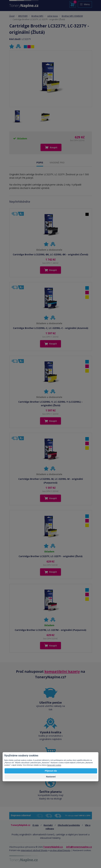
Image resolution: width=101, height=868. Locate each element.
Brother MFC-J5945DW (72, 16)
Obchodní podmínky (69, 825)
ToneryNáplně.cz (53, 847)
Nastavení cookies (82, 850)
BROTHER (23, 16)
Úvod (12, 16)
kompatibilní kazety (62, 671)
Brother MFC (37, 16)
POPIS (40, 163)
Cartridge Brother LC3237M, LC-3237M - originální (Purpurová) (50, 630)
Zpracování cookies (54, 765)
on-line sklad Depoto (60, 850)
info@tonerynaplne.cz (79, 847)
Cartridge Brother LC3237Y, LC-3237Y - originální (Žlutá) (51, 556)
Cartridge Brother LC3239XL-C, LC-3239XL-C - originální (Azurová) (51, 328)
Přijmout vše (51, 771)
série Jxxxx (53, 16)
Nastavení (51, 777)
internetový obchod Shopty (34, 850)
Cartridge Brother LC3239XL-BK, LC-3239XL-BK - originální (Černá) (50, 254)
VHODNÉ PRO (57, 163)
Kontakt (48, 825)
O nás (36, 825)
